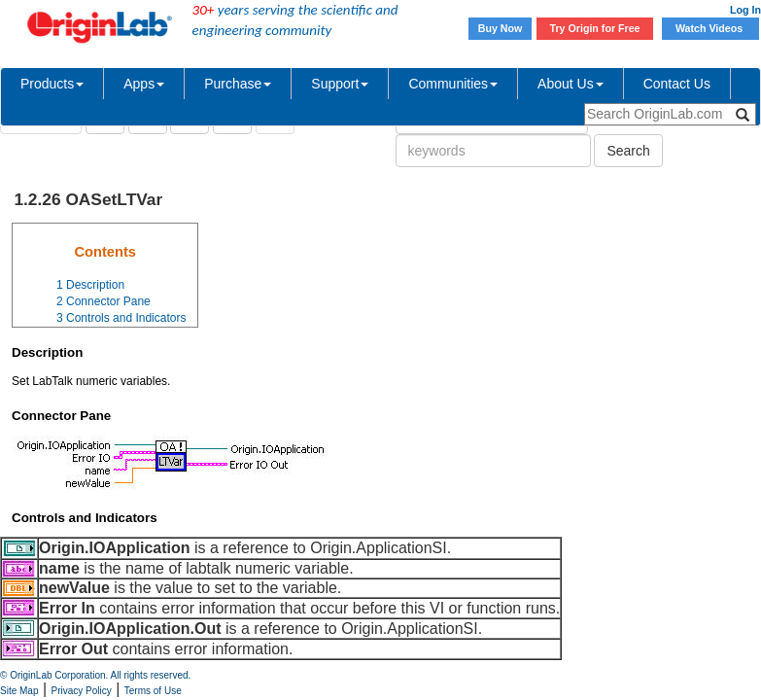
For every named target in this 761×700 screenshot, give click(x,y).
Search (628, 151)
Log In (745, 10)
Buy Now (501, 28)
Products (52, 84)
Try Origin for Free (595, 28)
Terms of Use (153, 691)
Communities (453, 84)
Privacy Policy (82, 691)
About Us (571, 84)
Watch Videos (710, 28)
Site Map (19, 691)
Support (340, 84)
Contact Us (677, 84)
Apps (144, 84)
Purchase (238, 84)
